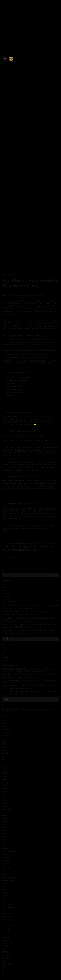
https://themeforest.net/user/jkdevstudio (39, 363)
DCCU (4, 768)
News (4, 887)
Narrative (5, 872)
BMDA (4, 741)
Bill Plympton (7, 735)
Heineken (5, 806)
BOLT (4, 744)
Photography (7, 896)
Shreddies (6, 597)
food (4, 801)
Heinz (4, 588)
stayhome (5, 955)
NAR (4, 866)
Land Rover (6, 833)
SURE (4, 967)
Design (4, 774)
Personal (5, 893)
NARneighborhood (9, 869)
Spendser (5, 946)
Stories (4, 961)
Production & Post (8, 908)
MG (3, 863)
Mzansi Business (8, 624)
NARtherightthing (8, 878)
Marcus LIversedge (9, 851)
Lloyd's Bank (7, 845)
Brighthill (5, 747)
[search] (57, 639)
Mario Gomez (7, 854)
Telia (4, 970)
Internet (5, 818)
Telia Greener (7, 973)
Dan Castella (7, 762)
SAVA (4, 934)
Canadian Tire (7, 753)
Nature (4, 884)
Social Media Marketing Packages (14, 606)
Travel (4, 275)
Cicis (4, 759)
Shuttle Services (8, 630)
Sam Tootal (6, 928)
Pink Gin (5, 899)
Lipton (4, 842)
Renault (5, 922)
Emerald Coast (7, 789)
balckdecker (6, 726)
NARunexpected (8, 881)
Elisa (4, 786)
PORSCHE (6, 905)
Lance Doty (6, 830)
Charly (4, 756)
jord (3, 824)
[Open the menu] (5, 59)
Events (4, 792)
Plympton (5, 902)
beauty (4, 729)
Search (5, 570)
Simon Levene (7, 943)
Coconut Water (7, 585)
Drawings (5, 783)
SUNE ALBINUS (8, 964)
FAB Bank (6, 795)
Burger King (6, 594)
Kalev (4, 827)
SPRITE (5, 952)
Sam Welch (6, 931)
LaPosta (5, 836)
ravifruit (5, 910)
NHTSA (5, 890)
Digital (4, 777)
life (3, 839)
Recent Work (7, 916)
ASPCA (5, 723)
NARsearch (6, 875)
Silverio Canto (7, 940)
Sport (4, 949)
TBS (4, 591)
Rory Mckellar (7, 925)
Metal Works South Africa (11, 612)
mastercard (6, 860)
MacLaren (6, 848)
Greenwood (6, 803)
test (3, 979)
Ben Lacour (6, 732)
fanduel (5, 798)
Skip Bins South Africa (10, 618)
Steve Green (6, 958)
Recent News (7, 913)
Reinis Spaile (7, 919)
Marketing (6, 857)
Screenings (6, 937)
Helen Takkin (7, 809)
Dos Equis (6, 780)
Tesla (4, 976)
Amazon (5, 720)
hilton (4, 812)
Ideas (4, 815)
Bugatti (4, 750)
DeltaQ (4, 771)
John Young (6, 821)
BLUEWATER (7, 738)
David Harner (7, 765)
